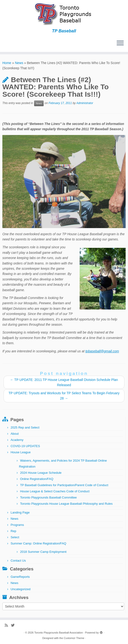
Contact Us (18, 561)
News (19, 63)
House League (21, 452)
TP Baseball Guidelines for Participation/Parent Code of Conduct (64, 485)
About (15, 434)
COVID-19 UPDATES (25, 446)
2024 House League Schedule (41, 473)
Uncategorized (21, 589)
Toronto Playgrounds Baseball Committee (48, 497)
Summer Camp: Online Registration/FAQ (39, 543)
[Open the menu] (120, 43)
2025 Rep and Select (25, 427)
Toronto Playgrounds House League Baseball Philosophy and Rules (66, 504)
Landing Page (20, 512)
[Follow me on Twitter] (14, 625)
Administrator (85, 103)
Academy (17, 440)
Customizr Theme (74, 638)
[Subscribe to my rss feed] (8, 625)
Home (7, 63)
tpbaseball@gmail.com (102, 351)
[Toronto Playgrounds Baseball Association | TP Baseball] (64, 14)
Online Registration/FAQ (37, 479)
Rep (14, 531)
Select (15, 537)
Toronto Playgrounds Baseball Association (59, 633)
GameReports (20, 577)
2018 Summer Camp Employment (43, 552)
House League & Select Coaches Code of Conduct (55, 491)
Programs (17, 525)
